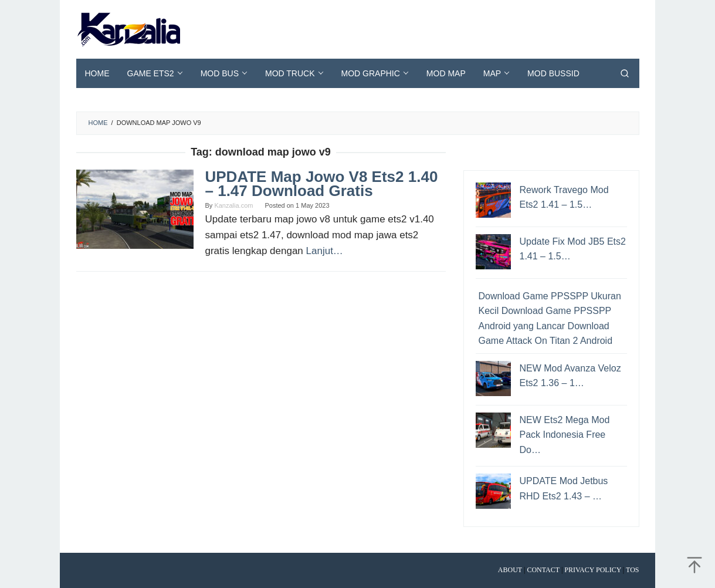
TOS (632, 570)
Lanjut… (325, 251)
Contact (543, 570)
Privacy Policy (593, 570)
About (510, 570)
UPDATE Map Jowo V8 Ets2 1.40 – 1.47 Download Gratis (322, 184)
